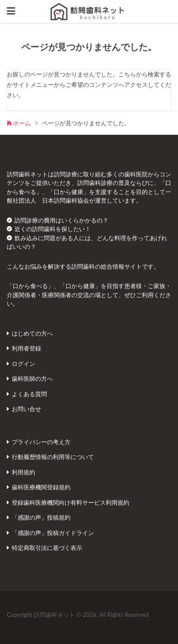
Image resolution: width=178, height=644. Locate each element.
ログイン (23, 364)
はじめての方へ (32, 333)
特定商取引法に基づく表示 (47, 548)
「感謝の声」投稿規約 (41, 517)
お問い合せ (26, 409)
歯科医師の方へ (32, 379)
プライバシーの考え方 (41, 442)
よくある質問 (29, 394)
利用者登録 (26, 348)
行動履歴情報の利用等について (53, 457)
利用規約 (23, 472)
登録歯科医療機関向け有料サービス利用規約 (70, 502)
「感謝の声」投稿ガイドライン (53, 533)
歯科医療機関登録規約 (41, 487)
